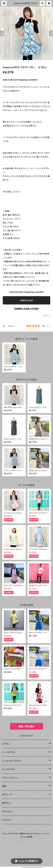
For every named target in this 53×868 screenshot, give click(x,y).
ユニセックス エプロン (12, 761)
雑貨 (4, 786)
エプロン (6, 744)
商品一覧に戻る (27, 726)
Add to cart (26, 300)
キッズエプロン (9, 769)
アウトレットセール (10, 778)
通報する (47, 315)
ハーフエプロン (9, 752)
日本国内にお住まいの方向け (27, 309)
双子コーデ (7, 795)
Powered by (27, 841)
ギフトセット (7, 811)
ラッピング (7, 820)
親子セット (7, 803)
